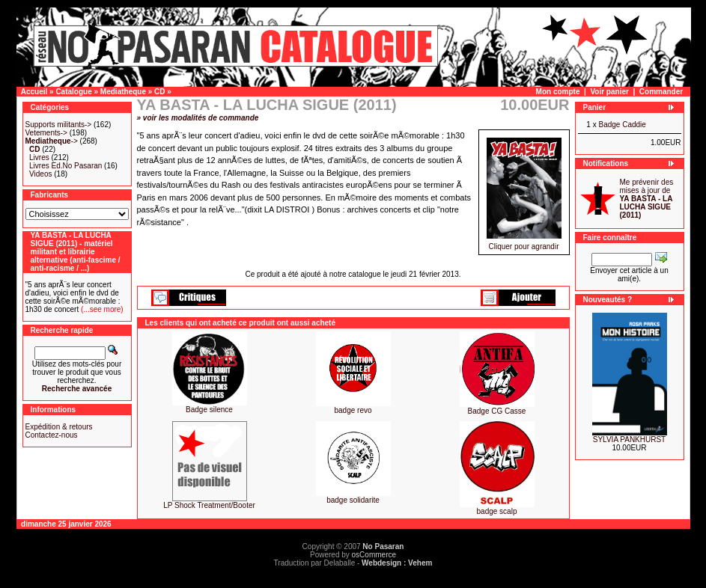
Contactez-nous (52, 435)
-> (52, 141)
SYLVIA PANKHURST (629, 440)
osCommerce (374, 555)
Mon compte (558, 92)
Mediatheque (123, 92)
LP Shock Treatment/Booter (209, 505)
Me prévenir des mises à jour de (647, 199)
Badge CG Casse (497, 411)
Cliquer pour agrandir (524, 243)
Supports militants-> (59, 125)
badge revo (353, 410)
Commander (661, 92)
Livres (39, 157)
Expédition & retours (59, 427)
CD (159, 92)
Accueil (34, 92)
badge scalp (497, 511)
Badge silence (209, 410)
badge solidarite (353, 500)
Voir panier (609, 92)
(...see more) (101, 309)
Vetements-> (46, 133)
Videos (40, 174)
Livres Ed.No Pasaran (66, 166)
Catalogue (73, 92)
